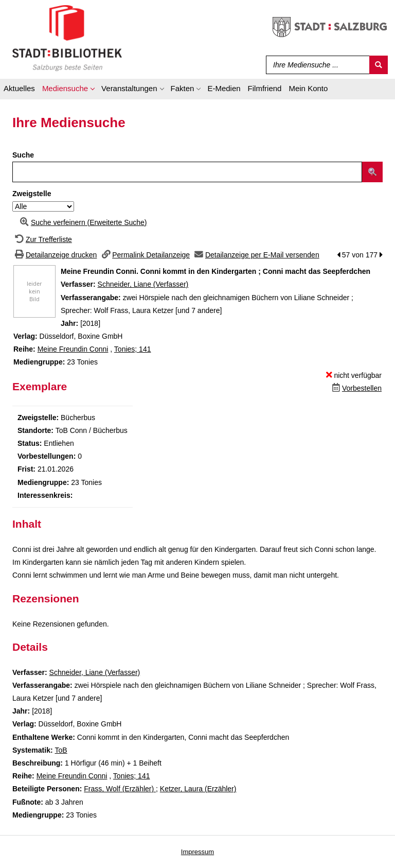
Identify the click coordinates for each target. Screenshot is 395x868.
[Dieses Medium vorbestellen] (356, 388)
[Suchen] (379, 65)
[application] (68, 90)
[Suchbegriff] (316, 65)
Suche (23, 155)
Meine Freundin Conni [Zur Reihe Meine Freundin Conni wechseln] (73, 349)
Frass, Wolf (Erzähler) (120, 789)
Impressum (197, 852)
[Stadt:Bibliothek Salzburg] (67, 38)
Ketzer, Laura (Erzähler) (198, 789)
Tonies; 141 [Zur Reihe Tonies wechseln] (133, 349)
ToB (61, 750)
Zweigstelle (32, 194)
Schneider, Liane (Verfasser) (143, 284)
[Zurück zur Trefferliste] (42, 239)
